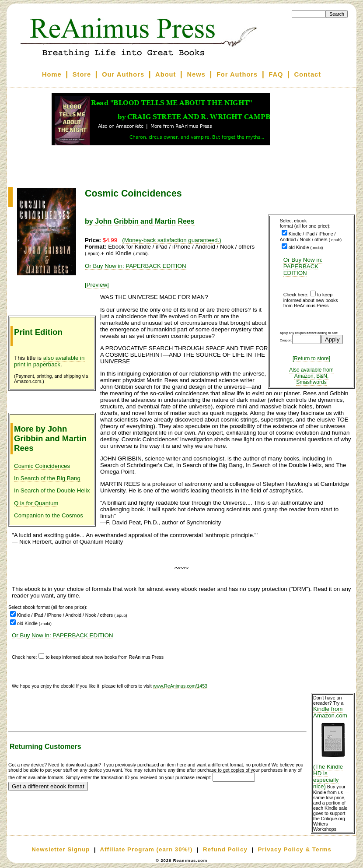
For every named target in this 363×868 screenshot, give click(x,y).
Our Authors (123, 74)
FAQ (276, 74)
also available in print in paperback (49, 361)
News (196, 74)
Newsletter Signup (61, 849)
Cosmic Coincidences (42, 466)
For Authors (237, 74)
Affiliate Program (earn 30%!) (146, 849)
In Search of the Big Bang (47, 478)
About (166, 74)
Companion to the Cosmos (49, 515)
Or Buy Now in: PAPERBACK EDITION (303, 266)
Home (52, 74)
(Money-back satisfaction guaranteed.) (172, 240)
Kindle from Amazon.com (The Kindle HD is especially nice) (333, 748)
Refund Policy (225, 849)
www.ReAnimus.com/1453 (180, 686)
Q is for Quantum (36, 503)
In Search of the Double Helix (52, 490)
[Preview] (97, 285)
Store (82, 74)
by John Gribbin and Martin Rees (140, 221)
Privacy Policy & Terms (294, 849)
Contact (308, 74)
